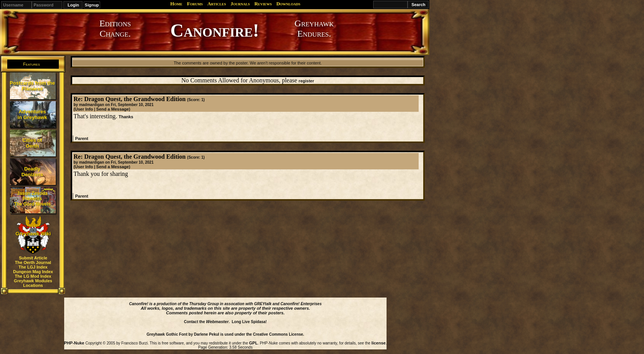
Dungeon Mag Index (33, 272)
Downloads (288, 4)
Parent (82, 138)
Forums (195, 4)
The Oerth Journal (33, 262)
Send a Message (113, 109)
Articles (217, 4)
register (306, 81)
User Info (84, 109)
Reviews (263, 4)
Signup (92, 5)
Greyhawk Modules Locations (33, 283)
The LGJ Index (33, 267)
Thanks (126, 117)
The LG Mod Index (33, 276)
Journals (240, 4)
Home (176, 4)
